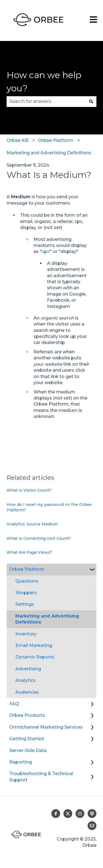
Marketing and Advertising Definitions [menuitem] (47, 619)
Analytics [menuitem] (26, 680)
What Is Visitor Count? (29, 490)
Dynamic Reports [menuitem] (35, 657)
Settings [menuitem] (25, 604)
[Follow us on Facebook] (56, 814)
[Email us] (92, 826)
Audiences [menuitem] (27, 692)
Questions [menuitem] (27, 581)
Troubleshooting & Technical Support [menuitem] (41, 777)
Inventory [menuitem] (26, 634)
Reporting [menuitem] (21, 762)
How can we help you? (44, 82)
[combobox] (46, 101)
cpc (46, 251)
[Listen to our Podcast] (92, 814)
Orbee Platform (55, 140)
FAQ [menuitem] (14, 704)
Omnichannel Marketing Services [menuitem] (46, 727)
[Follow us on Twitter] (68, 814)
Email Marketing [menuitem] (34, 645)
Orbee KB (17, 140)
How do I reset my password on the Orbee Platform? (49, 507)
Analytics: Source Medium (32, 524)
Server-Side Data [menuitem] (28, 750)
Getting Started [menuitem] (27, 739)
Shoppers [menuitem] (26, 593)
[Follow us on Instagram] (80, 814)
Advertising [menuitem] (28, 669)
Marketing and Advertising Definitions (49, 153)
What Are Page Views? (29, 552)
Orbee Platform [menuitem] (27, 569)
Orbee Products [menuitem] (27, 715)
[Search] (91, 101)
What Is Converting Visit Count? (39, 538)
